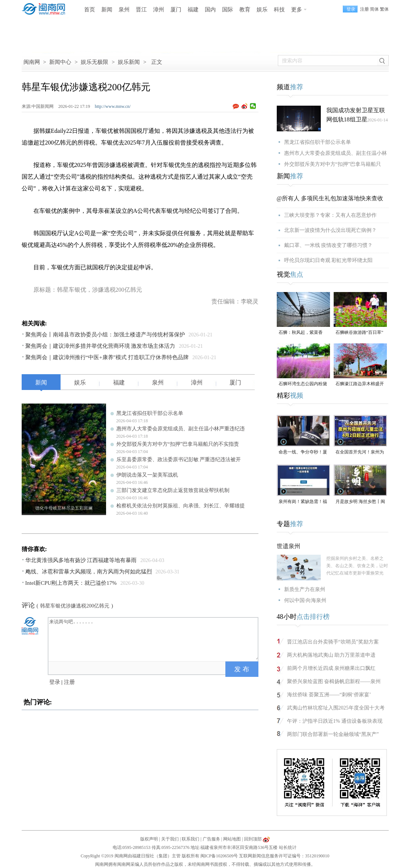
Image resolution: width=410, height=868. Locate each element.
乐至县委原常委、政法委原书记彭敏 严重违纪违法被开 (179, 459)
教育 (245, 10)
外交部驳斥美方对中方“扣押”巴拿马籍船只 (333, 164)
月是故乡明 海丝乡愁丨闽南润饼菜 (360, 502)
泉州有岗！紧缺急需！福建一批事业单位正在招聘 (303, 502)
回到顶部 (253, 839)
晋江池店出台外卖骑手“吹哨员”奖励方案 (333, 642)
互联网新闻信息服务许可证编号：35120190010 (284, 856)
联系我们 (191, 839)
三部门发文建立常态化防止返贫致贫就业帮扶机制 (173, 490)
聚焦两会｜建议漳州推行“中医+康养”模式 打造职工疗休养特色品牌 (107, 357)
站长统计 (288, 847)
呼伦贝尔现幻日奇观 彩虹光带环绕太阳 (329, 260)
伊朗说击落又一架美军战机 (147, 475)
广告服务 (211, 839)
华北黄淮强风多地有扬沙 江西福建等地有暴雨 (81, 560)
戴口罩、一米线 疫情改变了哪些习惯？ (329, 245)
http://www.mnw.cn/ (113, 106)
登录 (55, 682)
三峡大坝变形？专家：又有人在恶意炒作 (330, 215)
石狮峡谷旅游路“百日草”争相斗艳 (360, 333)
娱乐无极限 (95, 62)
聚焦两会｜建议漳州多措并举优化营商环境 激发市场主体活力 (100, 346)
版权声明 (149, 839)
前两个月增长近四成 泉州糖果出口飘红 (331, 668)
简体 (374, 9)
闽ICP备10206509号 (219, 856)
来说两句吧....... (154, 639)
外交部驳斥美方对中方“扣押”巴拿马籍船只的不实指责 (178, 444)
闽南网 (32, 62)
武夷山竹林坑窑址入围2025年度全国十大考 (336, 708)
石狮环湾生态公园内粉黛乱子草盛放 (303, 384)
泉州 (124, 10)
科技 (279, 10)
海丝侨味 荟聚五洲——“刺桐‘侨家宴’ (329, 695)
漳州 (159, 10)
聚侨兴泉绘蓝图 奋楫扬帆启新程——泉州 (334, 681)
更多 (297, 10)
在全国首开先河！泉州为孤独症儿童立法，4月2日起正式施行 (360, 453)
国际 (228, 10)
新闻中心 (60, 62)
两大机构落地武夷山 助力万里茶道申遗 (331, 655)
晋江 (141, 10)
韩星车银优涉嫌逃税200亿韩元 (75, 606)
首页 (90, 10)
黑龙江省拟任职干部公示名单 (150, 413)
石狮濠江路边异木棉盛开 (360, 384)
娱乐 (262, 10)
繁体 (384, 9)
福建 (193, 10)
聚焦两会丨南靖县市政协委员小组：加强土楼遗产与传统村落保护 (105, 335)
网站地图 (232, 839)
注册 (364, 9)
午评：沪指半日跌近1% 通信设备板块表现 (335, 721)
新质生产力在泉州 (305, 589)
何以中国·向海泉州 (305, 600)
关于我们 (170, 839)
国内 (210, 10)
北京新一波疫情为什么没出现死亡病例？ (330, 230)
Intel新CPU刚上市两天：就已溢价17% (71, 583)
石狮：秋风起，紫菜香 (301, 332)
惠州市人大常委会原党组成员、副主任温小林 (335, 153)
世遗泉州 (289, 546)
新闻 (107, 10)
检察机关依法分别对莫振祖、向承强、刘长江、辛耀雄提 (181, 506)
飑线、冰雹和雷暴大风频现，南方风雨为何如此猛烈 (89, 572)
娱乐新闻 (129, 62)
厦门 (176, 10)
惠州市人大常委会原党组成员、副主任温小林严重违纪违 (181, 429)
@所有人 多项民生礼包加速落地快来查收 (330, 198)
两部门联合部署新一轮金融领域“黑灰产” (333, 734)
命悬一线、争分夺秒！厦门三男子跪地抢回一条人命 (303, 453)
